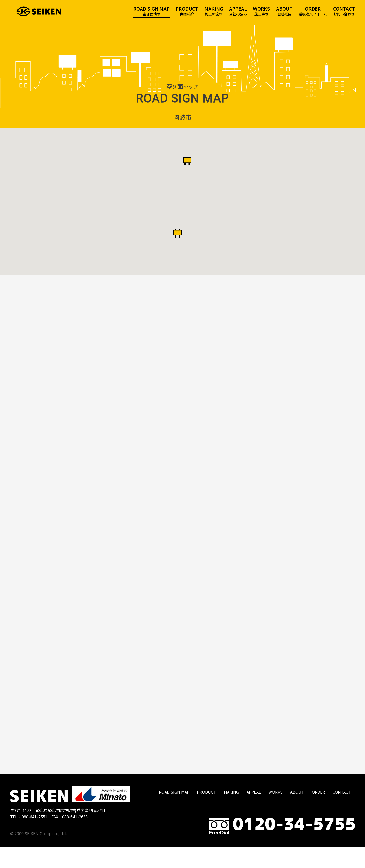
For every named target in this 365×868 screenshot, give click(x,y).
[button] (187, 170)
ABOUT (297, 813)
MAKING (231, 813)
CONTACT (342, 813)
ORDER (318, 813)
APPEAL (254, 813)
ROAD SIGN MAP (174, 813)
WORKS (276, 813)
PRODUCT (207, 813)
